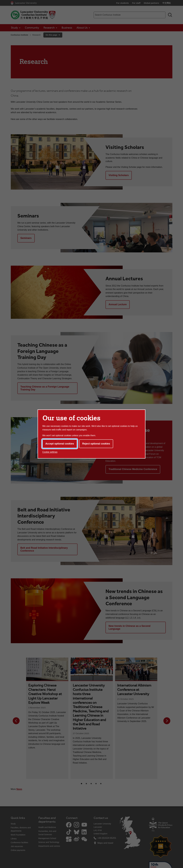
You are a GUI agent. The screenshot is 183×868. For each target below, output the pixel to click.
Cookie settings (50, 452)
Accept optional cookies (60, 444)
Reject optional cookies (96, 444)
